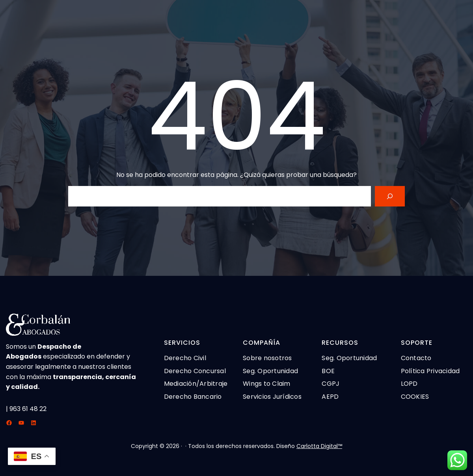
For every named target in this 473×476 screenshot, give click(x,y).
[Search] (390, 196)
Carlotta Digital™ (319, 446)
